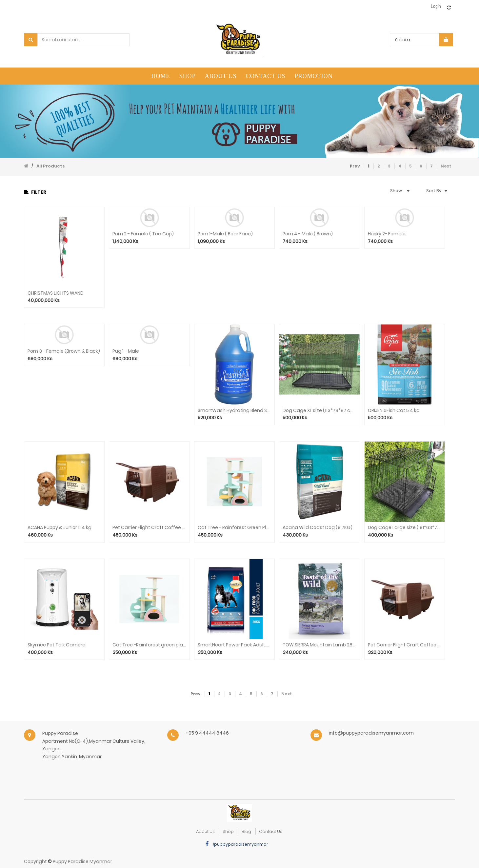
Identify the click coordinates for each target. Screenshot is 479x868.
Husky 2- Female (387, 234)
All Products (51, 166)
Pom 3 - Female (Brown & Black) (64, 351)
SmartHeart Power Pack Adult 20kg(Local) (234, 645)
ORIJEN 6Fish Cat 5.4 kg (394, 411)
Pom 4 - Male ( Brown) (308, 234)
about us (205, 831)
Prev (355, 166)
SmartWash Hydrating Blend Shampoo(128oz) (234, 411)
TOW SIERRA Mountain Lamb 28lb (319, 645)
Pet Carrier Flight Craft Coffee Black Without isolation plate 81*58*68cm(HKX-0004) (149, 528)
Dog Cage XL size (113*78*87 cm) (319, 411)
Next (446, 166)
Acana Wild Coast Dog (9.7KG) (318, 528)
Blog (246, 831)
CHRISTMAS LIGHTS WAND (56, 293)
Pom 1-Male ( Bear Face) (225, 234)
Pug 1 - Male (126, 351)
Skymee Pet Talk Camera (57, 645)
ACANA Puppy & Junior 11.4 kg (60, 528)
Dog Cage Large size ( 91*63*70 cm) (405, 528)
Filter (35, 192)
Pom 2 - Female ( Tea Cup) (143, 234)
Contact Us (271, 831)
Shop (228, 831)
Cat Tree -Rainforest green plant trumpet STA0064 (149, 645)
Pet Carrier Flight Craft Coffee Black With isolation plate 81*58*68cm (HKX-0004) (405, 645)
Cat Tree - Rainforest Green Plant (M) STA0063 (234, 528)
